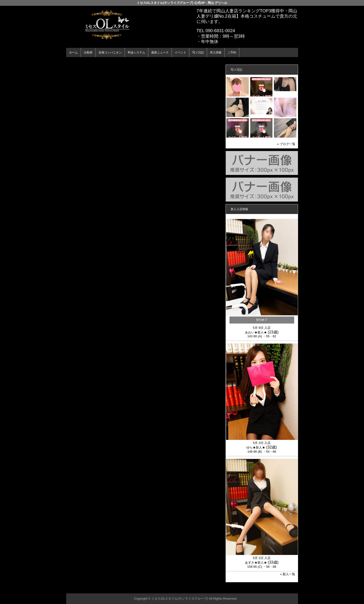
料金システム (136, 52)
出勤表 (88, 52)
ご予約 (232, 52)
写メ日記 (198, 52)
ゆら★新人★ (256, 447)
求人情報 (216, 52)
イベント (180, 52)
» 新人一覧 (288, 574)
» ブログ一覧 (286, 144)
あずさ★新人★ (256, 563)
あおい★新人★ (256, 332)
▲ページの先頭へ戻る (280, 589)
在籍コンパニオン (110, 52)
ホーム (73, 52)
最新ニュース (160, 52)
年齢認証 (74, 61)
